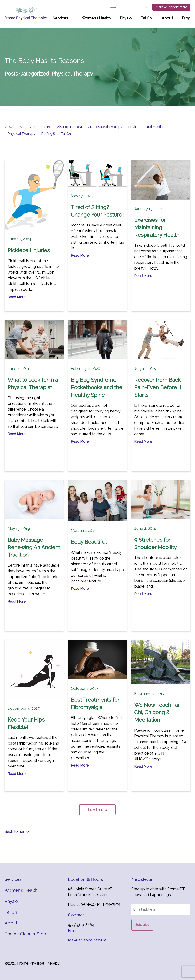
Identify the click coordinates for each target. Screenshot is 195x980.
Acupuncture (41, 127)
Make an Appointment (171, 7)
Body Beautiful (89, 542)
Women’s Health (96, 18)
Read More (17, 297)
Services (60, 18)
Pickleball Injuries (29, 250)
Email (73, 931)
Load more (97, 810)
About (167, 18)
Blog (186, 18)
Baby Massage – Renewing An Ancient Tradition (34, 547)
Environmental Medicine (148, 127)
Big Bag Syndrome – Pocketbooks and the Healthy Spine (97, 387)
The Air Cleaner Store (26, 934)
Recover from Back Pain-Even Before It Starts (158, 387)
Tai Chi (147, 18)
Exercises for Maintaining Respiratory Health (157, 227)
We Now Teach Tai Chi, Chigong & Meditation (157, 712)
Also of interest (70, 127)
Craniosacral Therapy (105, 127)
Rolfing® (48, 134)
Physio (126, 18)
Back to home (17, 831)
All (22, 127)
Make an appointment (87, 940)
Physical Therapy (21, 134)
